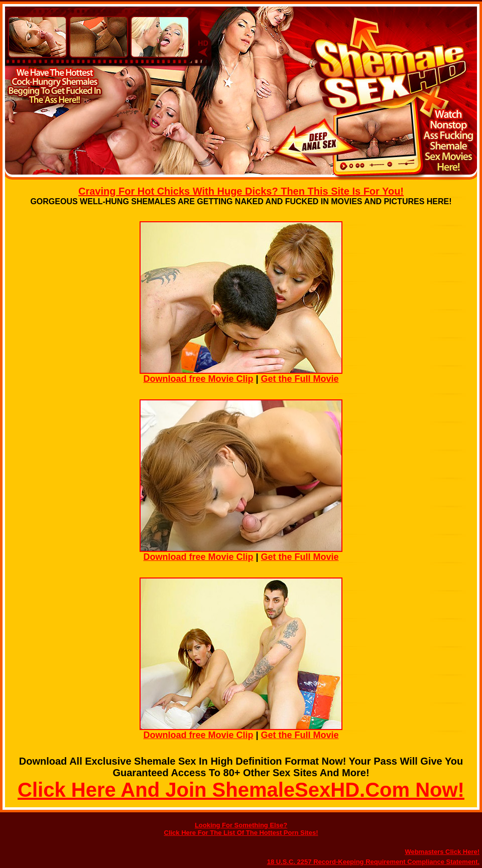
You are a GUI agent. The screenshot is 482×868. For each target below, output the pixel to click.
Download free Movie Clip (198, 379)
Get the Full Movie (300, 379)
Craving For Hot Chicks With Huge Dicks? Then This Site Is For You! (241, 191)
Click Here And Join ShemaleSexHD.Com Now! (241, 790)
